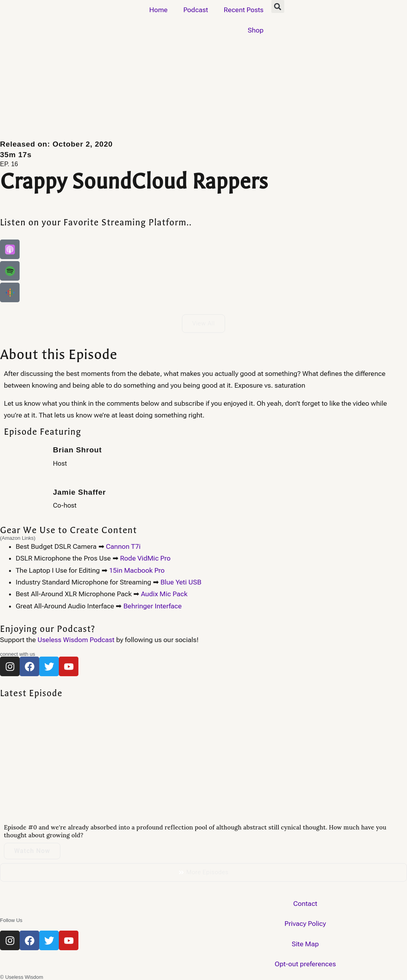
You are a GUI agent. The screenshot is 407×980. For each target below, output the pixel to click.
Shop (256, 30)
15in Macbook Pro (137, 570)
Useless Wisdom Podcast (76, 640)
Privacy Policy (305, 924)
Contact (305, 904)
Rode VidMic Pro (145, 558)
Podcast (195, 10)
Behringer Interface (153, 606)
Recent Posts (244, 10)
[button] (278, 6)
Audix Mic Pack (164, 594)
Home (158, 10)
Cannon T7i (123, 546)
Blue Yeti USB (181, 582)
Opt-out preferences (305, 964)
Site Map (305, 944)
